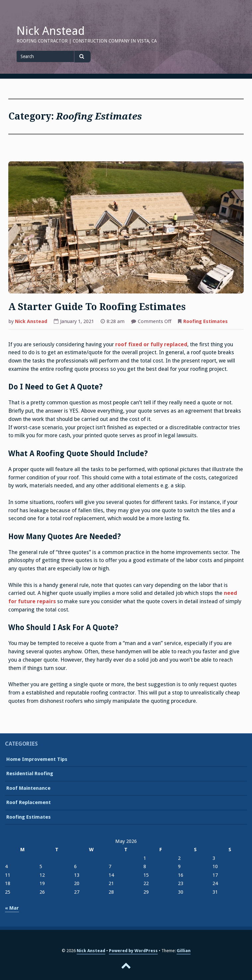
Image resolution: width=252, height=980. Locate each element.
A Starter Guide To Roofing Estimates (97, 307)
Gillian (184, 951)
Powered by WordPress (133, 951)
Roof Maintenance (28, 788)
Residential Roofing (30, 774)
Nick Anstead (51, 31)
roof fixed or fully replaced (151, 344)
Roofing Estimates (206, 321)
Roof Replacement (29, 802)
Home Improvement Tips (37, 759)
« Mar (12, 908)
